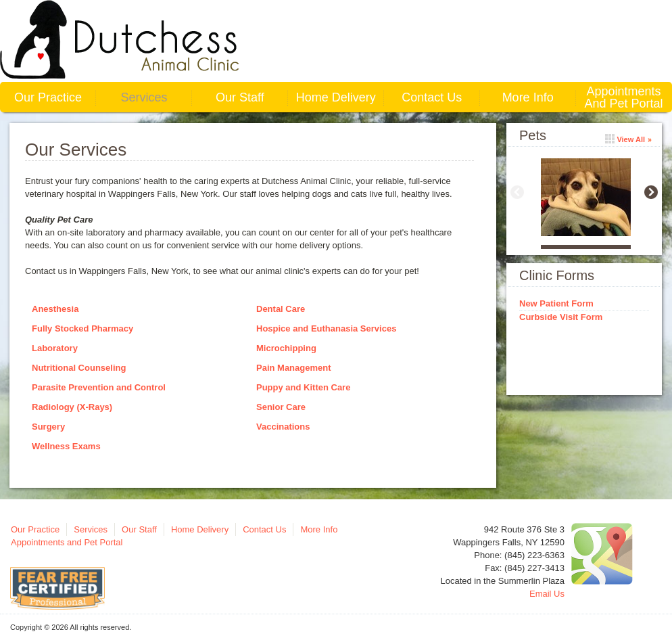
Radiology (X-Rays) (72, 407)
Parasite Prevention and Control (99, 387)
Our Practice (48, 97)
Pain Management (294, 368)
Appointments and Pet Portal (624, 97)
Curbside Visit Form (561, 317)
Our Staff (240, 97)
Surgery (48, 427)
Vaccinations (283, 427)
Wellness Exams (66, 446)
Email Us (547, 594)
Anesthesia (55, 309)
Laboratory (55, 348)
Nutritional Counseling (79, 368)
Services (144, 97)
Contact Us (432, 97)
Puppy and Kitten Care (303, 387)
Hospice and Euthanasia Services (326, 328)
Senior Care (281, 407)
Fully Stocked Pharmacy (82, 328)
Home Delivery (336, 97)
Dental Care (281, 309)
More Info (528, 97)
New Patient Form (556, 303)
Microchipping (286, 348)
